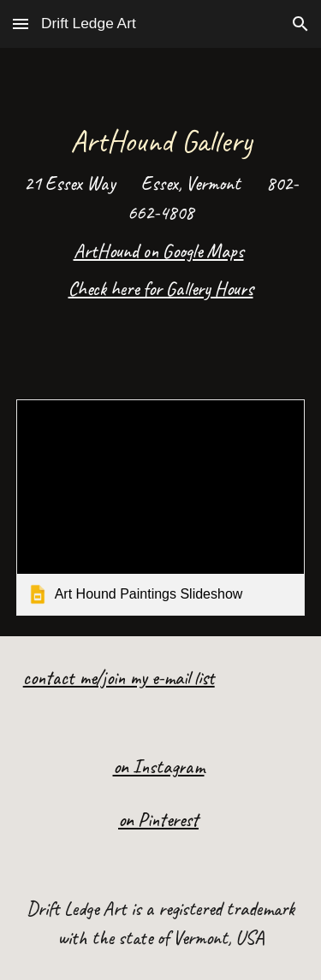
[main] (161, 213)
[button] (21, 24)
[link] (161, 508)
